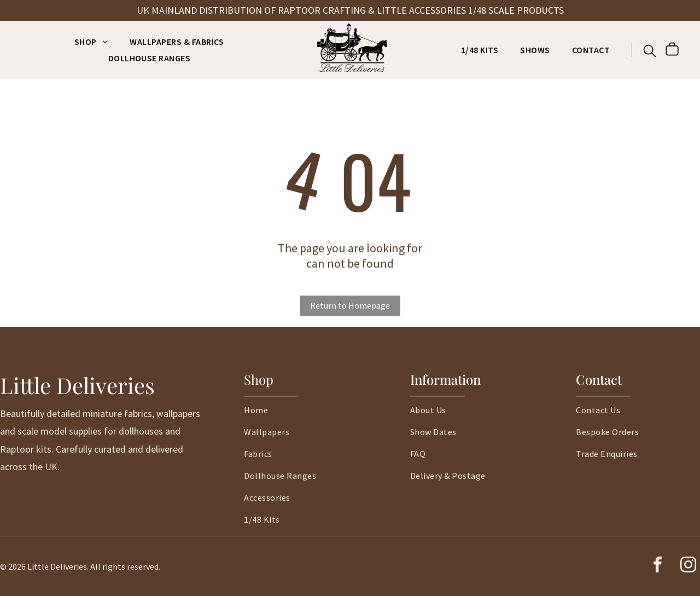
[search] (650, 52)
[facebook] (657, 566)
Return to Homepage (350, 305)
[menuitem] (91, 42)
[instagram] (688, 566)
